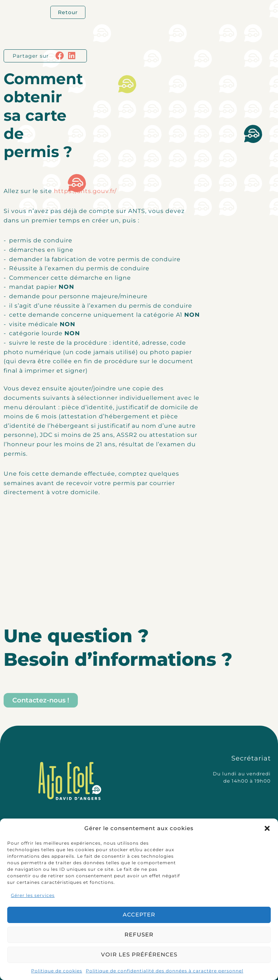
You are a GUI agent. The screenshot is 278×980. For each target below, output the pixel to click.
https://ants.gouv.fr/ (85, 191)
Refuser (139, 934)
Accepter (139, 915)
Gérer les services (33, 895)
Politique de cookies (57, 971)
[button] (267, 828)
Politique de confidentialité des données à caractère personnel (165, 971)
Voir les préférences (139, 954)
